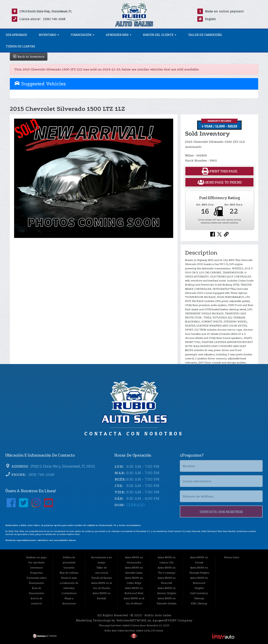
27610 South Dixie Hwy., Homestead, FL (45, 11)
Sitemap (199, 598)
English (210, 19)
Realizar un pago (36, 557)
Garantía (69, 568)
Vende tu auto (69, 578)
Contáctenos (69, 593)
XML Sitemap (199, 603)
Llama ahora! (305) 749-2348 (42, 19)
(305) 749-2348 (41, 475)
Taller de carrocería (205, 35)
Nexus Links (232, 557)
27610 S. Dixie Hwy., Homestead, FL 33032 (62, 466)
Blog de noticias (69, 573)
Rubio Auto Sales (158, 615)
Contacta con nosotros (221, 512)
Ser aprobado (16, 35)
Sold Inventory (199, 593)
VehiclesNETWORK (131, 620)
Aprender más (119, 35)
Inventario (49, 35)
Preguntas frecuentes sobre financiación (36, 578)
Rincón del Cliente (160, 35)
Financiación (83, 35)
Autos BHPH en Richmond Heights (199, 583)
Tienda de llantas (20, 46)
